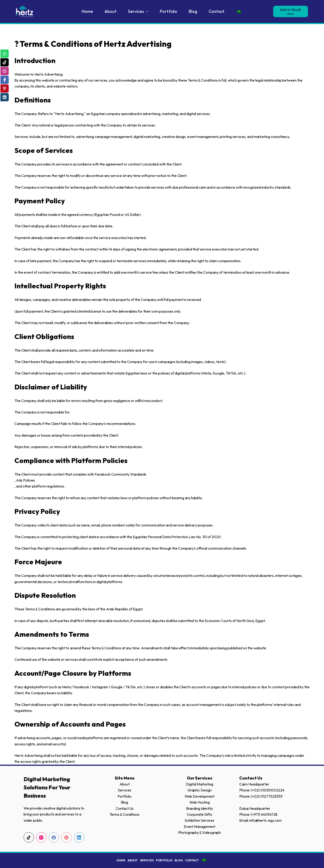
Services (139, 11)
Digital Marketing (200, 784)
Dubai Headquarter (255, 808)
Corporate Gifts (199, 814)
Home (87, 11)
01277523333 (271, 796)
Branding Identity (200, 808)
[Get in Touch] (291, 11)
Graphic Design (200, 790)
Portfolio (169, 11)
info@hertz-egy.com (265, 820)
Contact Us (125, 808)
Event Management (200, 827)
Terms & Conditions (124, 814)
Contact (216, 11)
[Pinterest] (67, 837)
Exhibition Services (200, 820)
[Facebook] (54, 837)
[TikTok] (29, 837)
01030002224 (272, 790)
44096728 (269, 814)
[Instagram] (41, 837)
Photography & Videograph (199, 832)
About (110, 11)
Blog (193, 11)
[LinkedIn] (79, 837)
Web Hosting (200, 802)
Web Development (200, 796)
